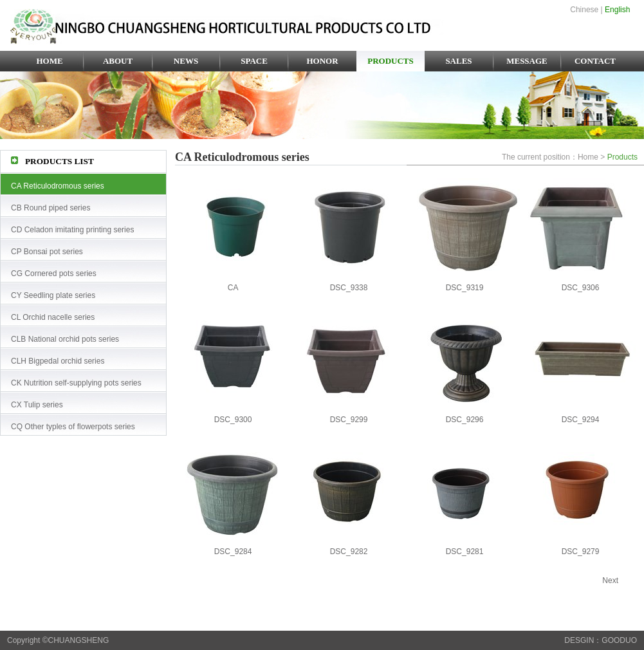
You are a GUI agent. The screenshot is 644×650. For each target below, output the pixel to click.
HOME (49, 61)
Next (610, 580)
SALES (458, 61)
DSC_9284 (233, 552)
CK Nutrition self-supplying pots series (76, 383)
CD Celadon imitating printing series (72, 230)
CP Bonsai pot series (47, 252)
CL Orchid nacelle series (53, 317)
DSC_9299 (349, 420)
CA (233, 288)
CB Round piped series (51, 208)
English (617, 10)
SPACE (254, 61)
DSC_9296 (465, 420)
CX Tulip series (37, 405)
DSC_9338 (349, 288)
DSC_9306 (581, 288)
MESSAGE (527, 61)
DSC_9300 (233, 420)
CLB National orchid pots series (65, 339)
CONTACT (595, 61)
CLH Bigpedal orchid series (58, 361)
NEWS (186, 61)
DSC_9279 (581, 552)
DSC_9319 (465, 288)
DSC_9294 (581, 420)
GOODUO (619, 640)
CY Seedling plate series (53, 295)
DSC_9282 (349, 552)
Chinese (584, 10)
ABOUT (118, 61)
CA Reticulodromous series (58, 186)
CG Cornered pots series (54, 274)
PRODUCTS (391, 61)
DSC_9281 (465, 552)
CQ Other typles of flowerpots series (73, 427)
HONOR (322, 61)
